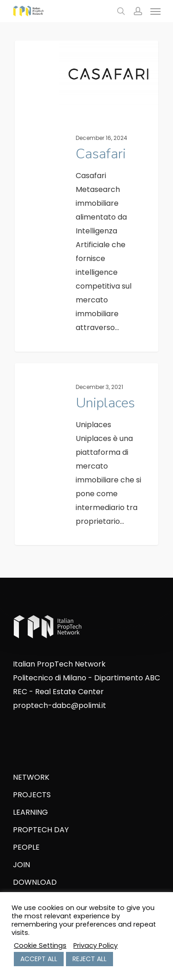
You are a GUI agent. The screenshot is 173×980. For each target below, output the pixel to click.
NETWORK (31, 777)
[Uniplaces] (86, 454)
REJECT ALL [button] (89, 959)
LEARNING (30, 812)
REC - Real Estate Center (58, 692)
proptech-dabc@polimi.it (60, 705)
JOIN (21, 865)
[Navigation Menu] (155, 11)
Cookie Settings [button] (40, 945)
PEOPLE (26, 847)
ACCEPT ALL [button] (39, 959)
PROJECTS (32, 795)
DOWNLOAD (35, 882)
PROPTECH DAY (41, 830)
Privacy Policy (95, 945)
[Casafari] (86, 196)
